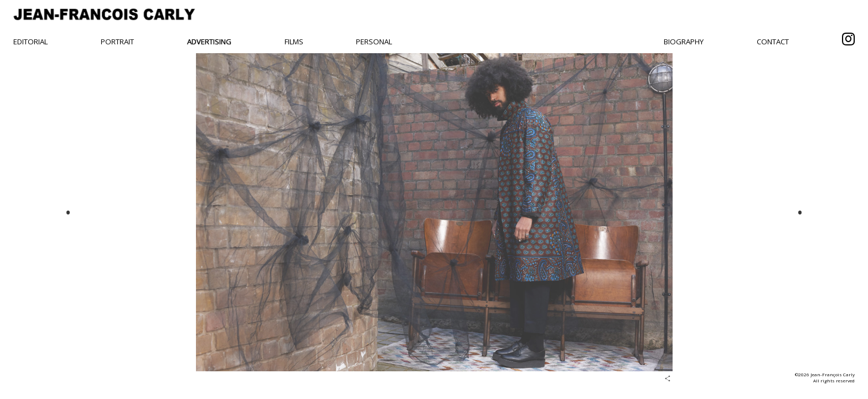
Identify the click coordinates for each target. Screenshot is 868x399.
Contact (773, 42)
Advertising (209, 42)
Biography (684, 42)
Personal (374, 42)
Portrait (117, 42)
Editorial (30, 42)
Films (294, 42)
